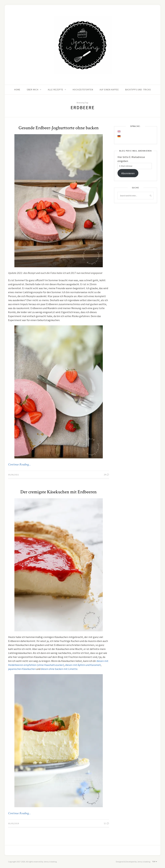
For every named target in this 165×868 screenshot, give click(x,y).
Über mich (33, 90)
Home (17, 90)
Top (155, 862)
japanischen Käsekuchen (22, 669)
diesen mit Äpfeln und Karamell (83, 665)
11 (106, 823)
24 (106, 475)
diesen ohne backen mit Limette (59, 669)
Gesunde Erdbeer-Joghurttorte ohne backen (59, 128)
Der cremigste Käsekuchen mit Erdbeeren (59, 492)
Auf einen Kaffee (109, 90)
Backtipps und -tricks (138, 90)
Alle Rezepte (56, 90)
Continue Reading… (19, 465)
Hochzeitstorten (83, 90)
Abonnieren (128, 173)
